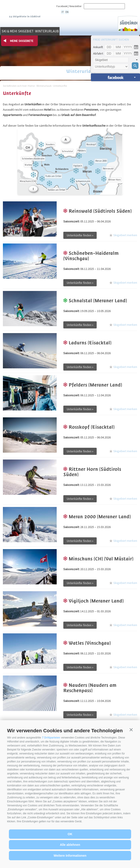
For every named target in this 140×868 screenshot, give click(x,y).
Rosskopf (91, 144)
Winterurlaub (87, 32)
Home (31, 86)
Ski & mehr (18, 32)
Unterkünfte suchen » (115, 77)
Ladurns (108, 137)
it (62, 12)
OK (70, 834)
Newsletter (75, 6)
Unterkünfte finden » (80, 235)
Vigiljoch (78, 166)
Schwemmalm (83, 181)
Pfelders (81, 151)
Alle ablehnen (70, 845)
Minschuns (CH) (28, 181)
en (65, 12)
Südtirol (123, 22)
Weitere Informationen (70, 856)
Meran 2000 (101, 161)
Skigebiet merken (123, 234)
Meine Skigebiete (22, 41)
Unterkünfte (60, 86)
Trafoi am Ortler (53, 176)
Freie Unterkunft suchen (111, 39)
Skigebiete (52, 32)
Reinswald (108, 169)
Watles (28, 165)
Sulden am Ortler (57, 190)
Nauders (50, 144)
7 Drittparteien (51, 738)
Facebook (62, 6)
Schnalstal (67, 151)
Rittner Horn (114, 180)
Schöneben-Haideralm (33, 159)
